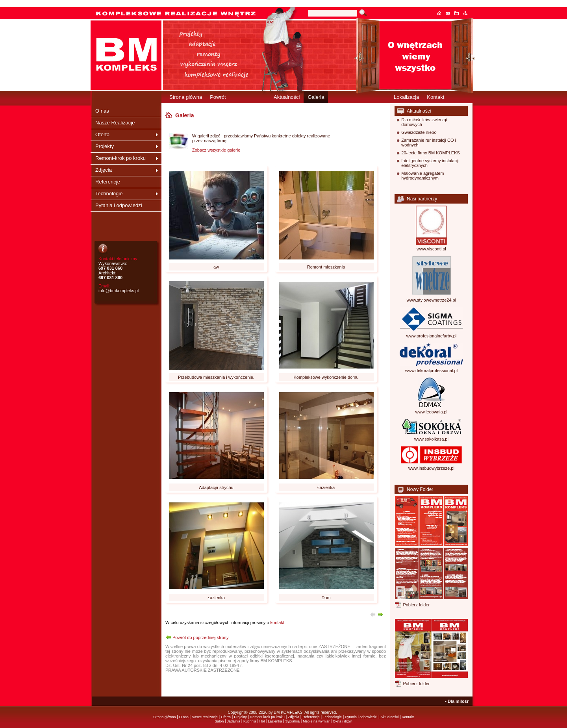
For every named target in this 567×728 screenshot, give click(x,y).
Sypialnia (292, 721)
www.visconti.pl (431, 249)
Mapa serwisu (467, 13)
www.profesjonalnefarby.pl (432, 336)
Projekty (105, 146)
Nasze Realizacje (115, 123)
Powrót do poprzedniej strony (200, 637)
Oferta (102, 134)
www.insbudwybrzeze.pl (431, 468)
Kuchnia (250, 721)
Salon (219, 721)
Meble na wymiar (316, 721)
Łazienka (275, 721)
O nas (102, 111)
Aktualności (287, 97)
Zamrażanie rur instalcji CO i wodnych (429, 143)
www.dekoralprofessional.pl (431, 370)
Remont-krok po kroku (120, 158)
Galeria (316, 97)
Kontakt (450, 13)
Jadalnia (233, 721)
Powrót (218, 97)
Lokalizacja (406, 97)
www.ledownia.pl (431, 412)
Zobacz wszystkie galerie (216, 150)
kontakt (277, 622)
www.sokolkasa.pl (431, 439)
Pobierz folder (416, 605)
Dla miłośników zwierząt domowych (424, 122)
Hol (263, 721)
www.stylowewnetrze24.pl (431, 300)
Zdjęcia (104, 170)
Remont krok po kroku (267, 717)
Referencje (108, 182)
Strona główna (441, 13)
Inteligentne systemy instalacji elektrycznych (430, 163)
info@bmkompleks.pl (119, 291)
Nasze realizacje (205, 717)
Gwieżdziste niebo (419, 132)
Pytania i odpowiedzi (119, 205)
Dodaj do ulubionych (459, 13)
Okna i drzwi (343, 721)
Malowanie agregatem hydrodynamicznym (422, 176)
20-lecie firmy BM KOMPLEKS (431, 153)
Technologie (109, 194)
